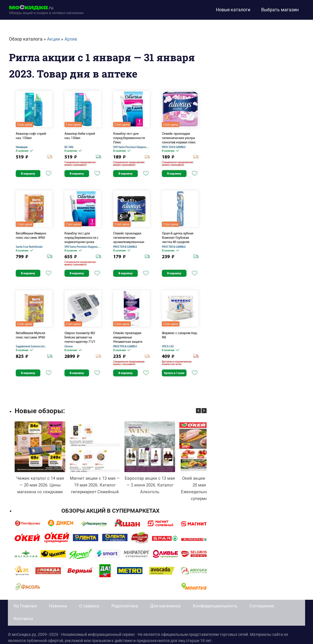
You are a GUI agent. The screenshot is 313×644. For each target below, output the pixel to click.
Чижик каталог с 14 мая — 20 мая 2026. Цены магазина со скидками (40, 485)
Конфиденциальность (215, 606)
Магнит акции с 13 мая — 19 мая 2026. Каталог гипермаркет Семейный (95, 485)
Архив (71, 39)
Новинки (58, 606)
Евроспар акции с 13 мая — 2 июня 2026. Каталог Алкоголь (150, 485)
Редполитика (125, 606)
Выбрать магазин (280, 10)
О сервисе (89, 606)
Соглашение (262, 606)
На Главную (25, 606)
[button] (204, 411)
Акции (53, 39)
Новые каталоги (233, 10)
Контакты (23, 619)
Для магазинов (165, 606)
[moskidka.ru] (46, 10)
